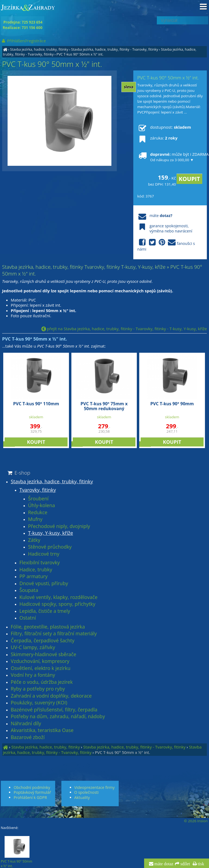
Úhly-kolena (42, 506)
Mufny (35, 519)
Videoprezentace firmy (94, 787)
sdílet (185, 864)
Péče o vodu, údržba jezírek (42, 682)
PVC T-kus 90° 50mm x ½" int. (80, 54)
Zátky (34, 540)
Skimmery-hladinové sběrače (44, 655)
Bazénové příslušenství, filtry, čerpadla (54, 710)
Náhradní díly (26, 724)
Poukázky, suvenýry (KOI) (39, 703)
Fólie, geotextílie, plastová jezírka (48, 627)
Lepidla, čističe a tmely (45, 611)
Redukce (38, 513)
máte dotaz (163, 864)
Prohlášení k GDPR (30, 797)
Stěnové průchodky (50, 547)
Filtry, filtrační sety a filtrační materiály (54, 634)
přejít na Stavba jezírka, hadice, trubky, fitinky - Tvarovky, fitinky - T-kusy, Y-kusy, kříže (124, 329)
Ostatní (28, 618)
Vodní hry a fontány (33, 675)
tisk (200, 864)
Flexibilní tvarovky (40, 563)
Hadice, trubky (36, 570)
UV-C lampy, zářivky (33, 647)
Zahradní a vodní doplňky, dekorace (51, 696)
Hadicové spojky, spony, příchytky (57, 604)
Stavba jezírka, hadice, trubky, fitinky (39, 49)
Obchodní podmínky (32, 787)
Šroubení (38, 499)
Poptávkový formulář (32, 792)
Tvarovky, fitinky (38, 490)
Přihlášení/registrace (23, 41)
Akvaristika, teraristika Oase (42, 730)
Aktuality (82, 797)
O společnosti (87, 792)
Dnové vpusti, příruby (44, 584)
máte (155, 216)
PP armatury (34, 576)
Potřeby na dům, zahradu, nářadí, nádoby (58, 717)
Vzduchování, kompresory (40, 661)
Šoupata (29, 590)
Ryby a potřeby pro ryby (38, 689)
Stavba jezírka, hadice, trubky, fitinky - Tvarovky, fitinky (115, 49)
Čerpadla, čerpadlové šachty (43, 641)
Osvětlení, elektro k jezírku (41, 668)
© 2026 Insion (196, 821)
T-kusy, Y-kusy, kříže (51, 533)
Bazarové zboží (28, 737)
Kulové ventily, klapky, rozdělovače (59, 597)
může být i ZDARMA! (170, 157)
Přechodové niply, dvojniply (59, 526)
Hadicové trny (44, 554)
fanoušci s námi (166, 245)
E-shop (19, 473)
